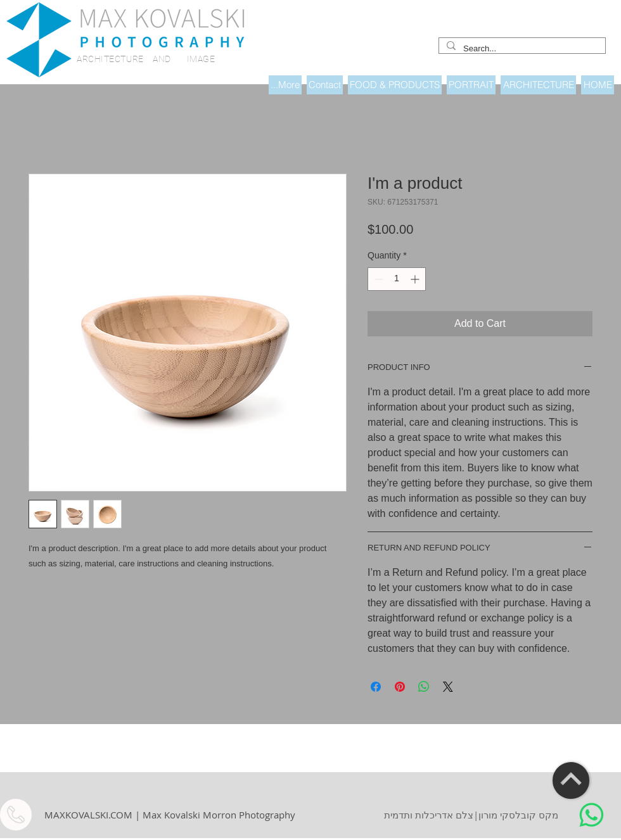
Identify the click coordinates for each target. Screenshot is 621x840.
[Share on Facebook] (376, 687)
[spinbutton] (397, 279)
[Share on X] (448, 687)
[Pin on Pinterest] (400, 687)
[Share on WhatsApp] (424, 687)
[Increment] (416, 279)
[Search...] (521, 49)
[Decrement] (377, 279)
